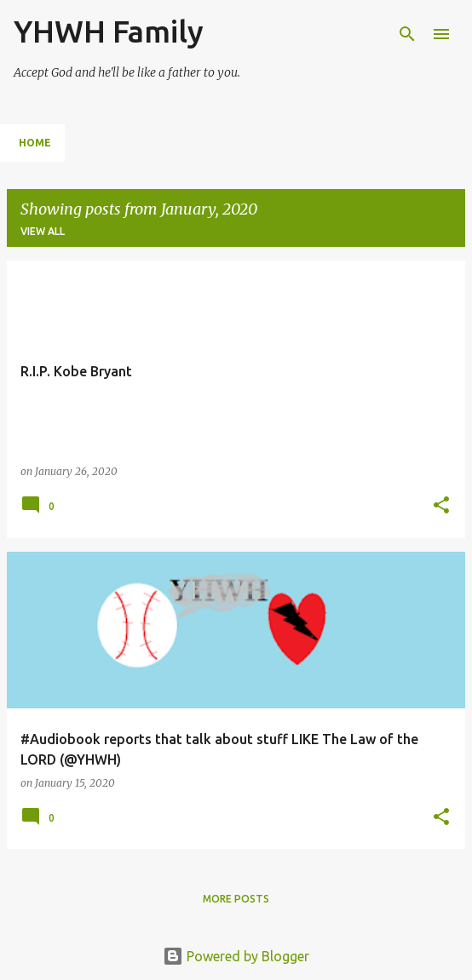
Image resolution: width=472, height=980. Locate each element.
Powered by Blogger (236, 956)
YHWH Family (109, 31)
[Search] (407, 34)
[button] (441, 506)
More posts (236, 899)
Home (35, 143)
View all (43, 231)
